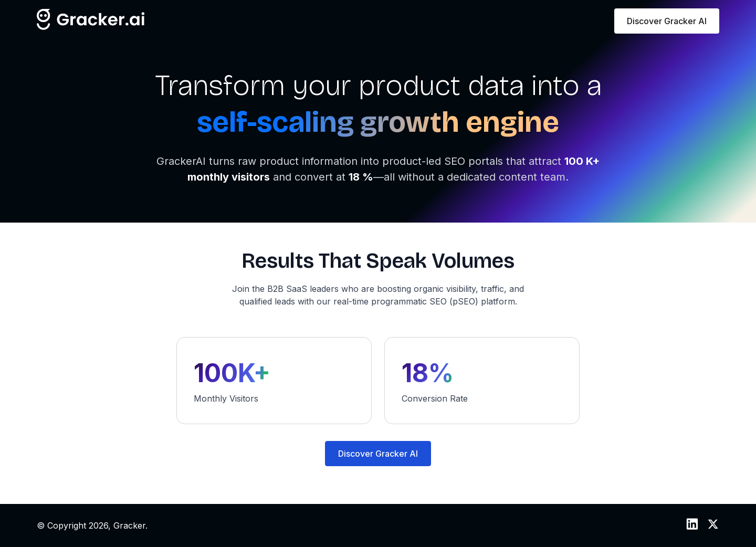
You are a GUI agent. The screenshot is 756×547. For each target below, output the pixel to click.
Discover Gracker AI (667, 21)
